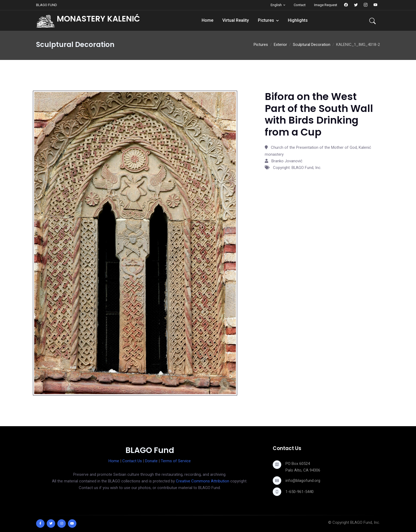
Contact (300, 5)
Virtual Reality (236, 20)
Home (207, 20)
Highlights (298, 20)
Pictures (266, 20)
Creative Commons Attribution (203, 481)
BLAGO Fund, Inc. (365, 522)
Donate (151, 461)
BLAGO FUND (47, 5)
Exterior (280, 45)
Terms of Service (176, 461)
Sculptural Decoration (312, 45)
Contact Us (132, 461)
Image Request (326, 5)
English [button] (276, 5)
